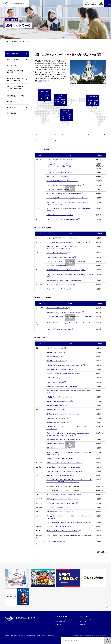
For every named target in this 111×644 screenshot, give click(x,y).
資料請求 (7, 636)
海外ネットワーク (12, 107)
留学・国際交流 (17, 54)
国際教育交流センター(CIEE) (15, 96)
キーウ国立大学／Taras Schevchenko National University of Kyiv (66, 270)
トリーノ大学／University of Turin (57, 253)
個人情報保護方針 (31, 636)
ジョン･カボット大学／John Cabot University (60, 257)
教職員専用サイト (52, 636)
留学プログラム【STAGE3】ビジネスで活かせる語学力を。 (15, 88)
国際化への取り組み (13, 59)
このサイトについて (42, 636)
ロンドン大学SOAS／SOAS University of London (61, 238)
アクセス (58, 625)
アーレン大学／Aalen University (56, 266)
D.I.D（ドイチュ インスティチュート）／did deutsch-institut (65, 261)
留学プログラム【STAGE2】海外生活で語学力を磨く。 (15, 80)
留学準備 (10, 102)
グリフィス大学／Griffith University (57, 308)
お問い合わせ (14, 636)
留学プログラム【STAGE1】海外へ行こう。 (15, 72)
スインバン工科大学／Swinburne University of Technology (64, 312)
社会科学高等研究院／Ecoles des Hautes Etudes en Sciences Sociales (67, 242)
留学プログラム (11, 65)
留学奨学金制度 (11, 113)
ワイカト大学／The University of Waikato (59, 329)
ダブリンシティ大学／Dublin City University (60, 285)
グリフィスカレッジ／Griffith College (58, 289)
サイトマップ (22, 636)
